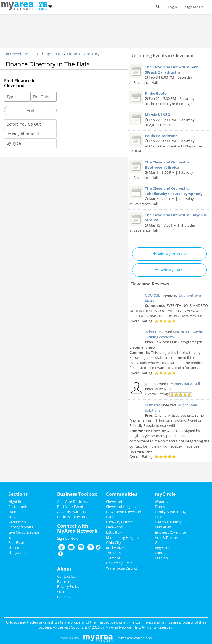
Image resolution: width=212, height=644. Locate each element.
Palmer (151, 332)
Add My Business (169, 254)
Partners (64, 581)
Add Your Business (72, 502)
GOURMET (153, 295)
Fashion (161, 558)
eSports (161, 502)
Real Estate (17, 542)
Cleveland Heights (121, 507)
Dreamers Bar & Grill (183, 384)
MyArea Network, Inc (123, 627)
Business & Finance (170, 532)
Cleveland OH (20, 54)
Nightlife (15, 502)
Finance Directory (83, 54)
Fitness (161, 507)
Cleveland (114, 502)
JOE (148, 384)
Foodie (161, 553)
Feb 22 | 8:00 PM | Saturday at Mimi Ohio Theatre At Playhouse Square (169, 144)
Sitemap (64, 592)
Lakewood (115, 527)
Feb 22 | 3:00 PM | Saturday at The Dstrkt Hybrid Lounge (169, 98)
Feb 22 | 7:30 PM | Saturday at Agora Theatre (169, 120)
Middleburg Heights (122, 537)
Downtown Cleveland (124, 512)
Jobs (12, 537)
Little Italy (114, 532)
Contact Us (66, 576)
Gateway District (119, 522)
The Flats (113, 553)
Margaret (153, 405)
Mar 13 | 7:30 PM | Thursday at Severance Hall (169, 223)
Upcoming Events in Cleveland (162, 56)
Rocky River (116, 548)
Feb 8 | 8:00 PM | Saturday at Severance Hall (169, 75)
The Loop (16, 548)
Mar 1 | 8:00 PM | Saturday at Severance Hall (169, 170)
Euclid (111, 517)
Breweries (163, 527)
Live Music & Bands (24, 532)
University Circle (119, 563)
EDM (159, 517)
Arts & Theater (167, 537)
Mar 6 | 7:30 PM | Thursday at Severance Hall (169, 196)
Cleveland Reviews (150, 284)
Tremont (113, 558)
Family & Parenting (170, 512)
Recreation (17, 522)
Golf (158, 542)
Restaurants (18, 507)
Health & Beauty (168, 522)
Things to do (51, 54)
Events (14, 512)
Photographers (21, 527)
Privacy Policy (68, 586)
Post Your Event (70, 507)
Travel (13, 517)
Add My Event (169, 270)
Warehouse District (122, 568)
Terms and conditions (134, 638)
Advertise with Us (71, 512)
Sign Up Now (68, 538)
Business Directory (72, 517)
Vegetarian (164, 548)
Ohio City (114, 542)
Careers (63, 597)
